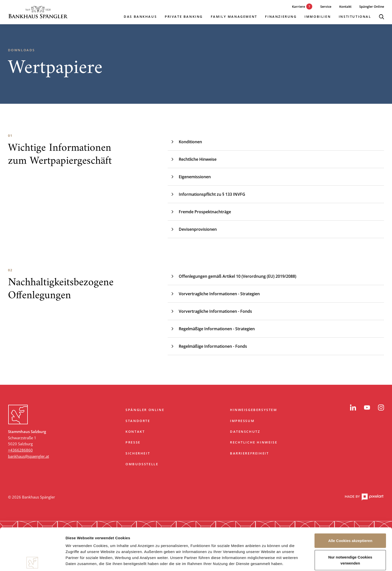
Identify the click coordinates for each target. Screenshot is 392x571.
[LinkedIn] (353, 407)
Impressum (242, 421)
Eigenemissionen (189, 177)
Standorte (138, 421)
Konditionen (185, 142)
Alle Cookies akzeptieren (350, 499)
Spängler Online (145, 410)
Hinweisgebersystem (254, 410)
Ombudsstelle (142, 464)
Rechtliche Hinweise (192, 159)
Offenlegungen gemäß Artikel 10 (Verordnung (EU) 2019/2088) (232, 276)
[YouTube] (367, 407)
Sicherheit (138, 453)
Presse (133, 442)
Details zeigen (266, 561)
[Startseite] (38, 12)
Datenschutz (245, 431)
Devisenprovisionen (192, 229)
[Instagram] (381, 407)
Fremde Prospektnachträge (199, 212)
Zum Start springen (196, 391)
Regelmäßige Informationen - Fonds (207, 346)
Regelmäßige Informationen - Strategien (211, 329)
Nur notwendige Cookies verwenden (350, 518)
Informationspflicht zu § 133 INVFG (206, 194)
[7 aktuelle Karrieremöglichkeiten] (298, 7)
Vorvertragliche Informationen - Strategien (214, 294)
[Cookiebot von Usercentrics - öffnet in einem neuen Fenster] (32, 561)
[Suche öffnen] (381, 17)
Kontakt (135, 431)
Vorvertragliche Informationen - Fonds (210, 311)
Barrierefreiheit (249, 453)
